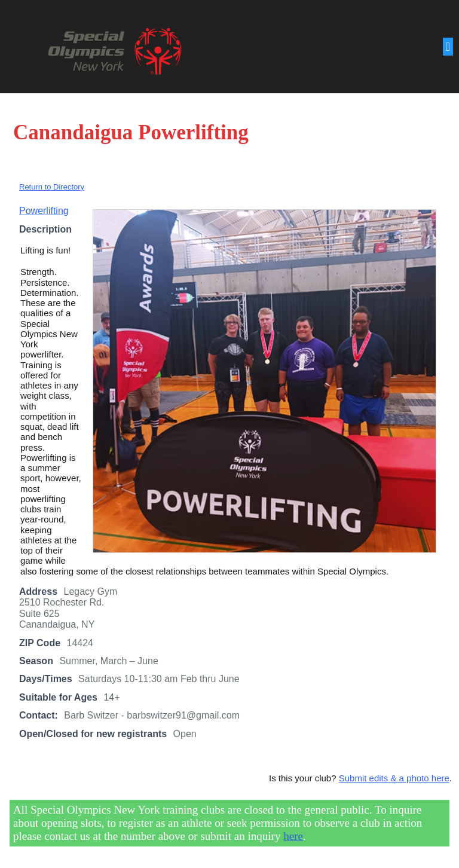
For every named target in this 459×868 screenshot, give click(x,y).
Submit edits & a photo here (394, 778)
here (293, 836)
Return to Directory (52, 187)
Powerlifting (44, 211)
